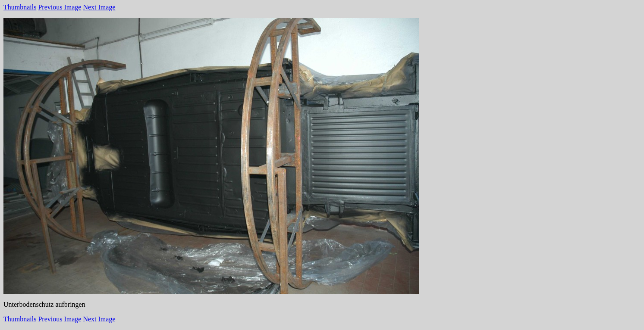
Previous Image (60, 7)
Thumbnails (20, 7)
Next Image (99, 7)
